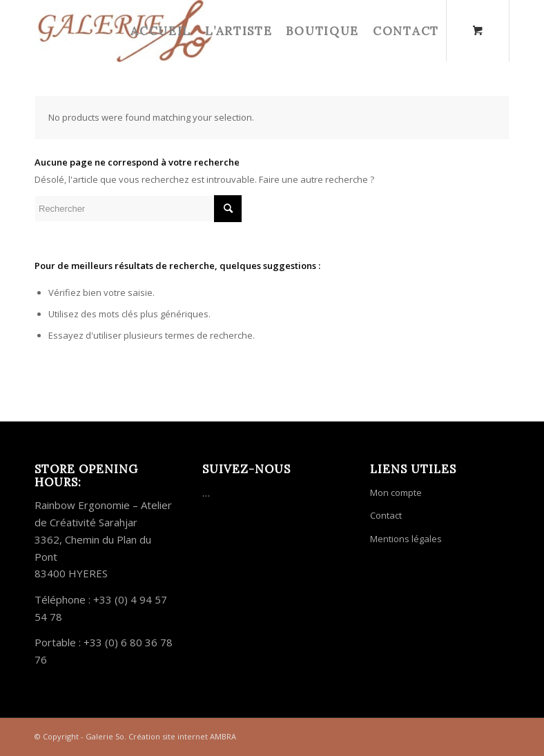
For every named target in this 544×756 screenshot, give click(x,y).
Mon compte (396, 493)
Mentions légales (406, 539)
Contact (386, 515)
